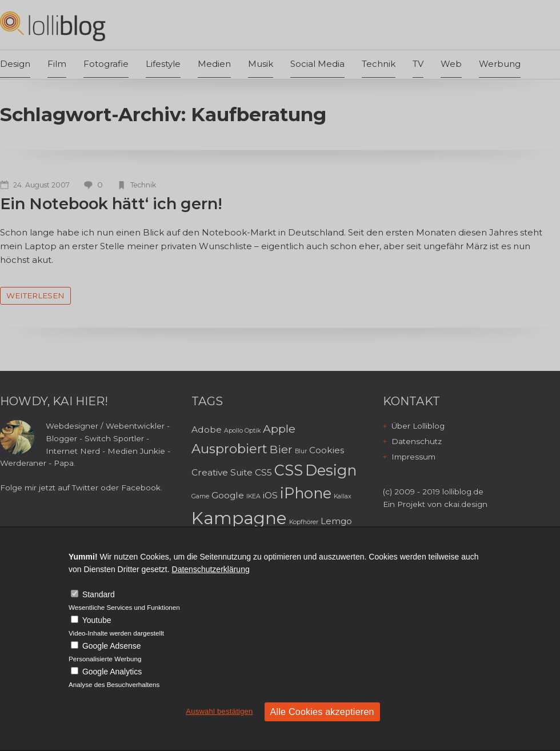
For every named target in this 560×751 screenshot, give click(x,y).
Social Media (317, 64)
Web (451, 64)
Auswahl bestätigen (219, 711)
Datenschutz (417, 441)
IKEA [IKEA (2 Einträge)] (253, 496)
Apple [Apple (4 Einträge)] (279, 429)
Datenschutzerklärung (211, 569)
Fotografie (106, 64)
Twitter (85, 488)
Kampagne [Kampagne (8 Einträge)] (239, 518)
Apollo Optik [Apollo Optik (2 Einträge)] (242, 431)
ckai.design (466, 504)
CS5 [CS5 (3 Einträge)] (263, 472)
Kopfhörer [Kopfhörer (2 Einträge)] (304, 522)
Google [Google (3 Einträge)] (228, 495)
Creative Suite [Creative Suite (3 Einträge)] (222, 472)
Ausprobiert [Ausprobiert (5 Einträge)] (229, 449)
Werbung (500, 64)
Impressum (413, 457)
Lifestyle (163, 64)
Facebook (141, 488)
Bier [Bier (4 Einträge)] (281, 449)
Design (15, 64)
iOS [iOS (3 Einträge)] (270, 495)
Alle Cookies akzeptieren (322, 712)
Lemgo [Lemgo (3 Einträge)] (336, 521)
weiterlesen (35, 295)
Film (57, 64)
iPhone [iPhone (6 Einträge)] (306, 493)
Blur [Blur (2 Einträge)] (301, 451)
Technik (379, 64)
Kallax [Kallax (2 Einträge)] (343, 496)
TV (418, 64)
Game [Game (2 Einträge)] (200, 496)
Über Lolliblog (418, 426)
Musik (261, 64)
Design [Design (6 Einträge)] (331, 470)
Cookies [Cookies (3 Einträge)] (327, 450)
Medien (214, 64)
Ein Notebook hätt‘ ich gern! (111, 204)
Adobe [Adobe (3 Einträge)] (207, 430)
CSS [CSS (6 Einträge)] (289, 470)
